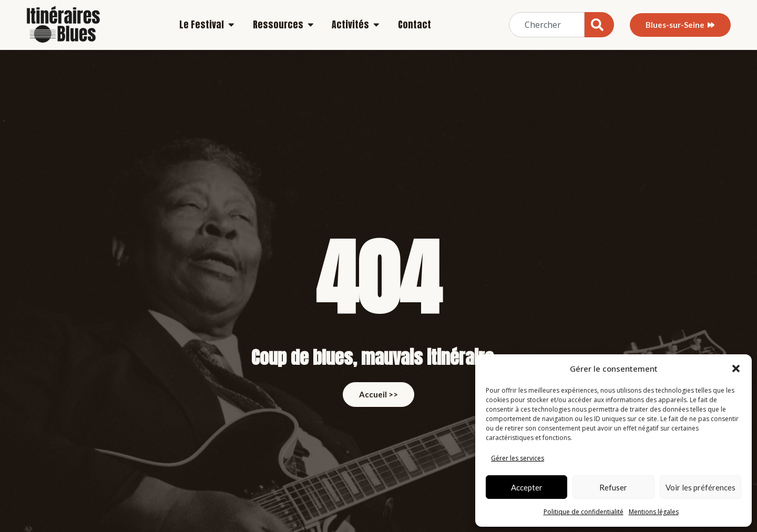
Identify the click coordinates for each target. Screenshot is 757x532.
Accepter (527, 487)
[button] (736, 369)
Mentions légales (654, 512)
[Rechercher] (599, 25)
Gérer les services (518, 458)
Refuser (613, 487)
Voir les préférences (700, 487)
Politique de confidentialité (584, 512)
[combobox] (547, 25)
